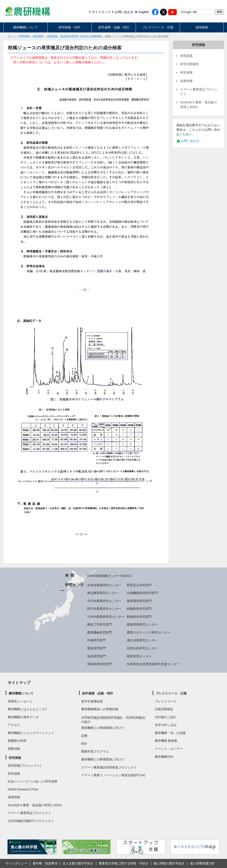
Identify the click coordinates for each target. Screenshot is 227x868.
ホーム (12, 36)
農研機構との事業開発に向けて (103, 728)
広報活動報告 (164, 709)
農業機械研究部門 (100, 632)
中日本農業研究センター (104, 601)
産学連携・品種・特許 (114, 27)
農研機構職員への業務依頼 (100, 709)
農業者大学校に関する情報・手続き (124, 863)
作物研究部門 (96, 640)
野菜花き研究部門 (139, 585)
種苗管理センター (139, 656)
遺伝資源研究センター (142, 640)
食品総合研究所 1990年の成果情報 (81, 36)
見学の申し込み (166, 725)
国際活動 (14, 749)
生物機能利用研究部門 (142, 593)
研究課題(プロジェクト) (24, 766)
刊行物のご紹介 (166, 717)
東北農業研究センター (103, 593)
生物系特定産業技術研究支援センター (153, 664)
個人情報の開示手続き (169, 863)
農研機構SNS (164, 757)
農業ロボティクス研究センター (149, 632)
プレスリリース (166, 701)
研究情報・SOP (69, 27)
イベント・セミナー (169, 749)
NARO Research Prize (23, 789)
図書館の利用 (17, 741)
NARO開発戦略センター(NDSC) (109, 576)
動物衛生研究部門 (139, 617)
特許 (84, 744)
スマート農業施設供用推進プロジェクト (109, 767)
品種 (84, 736)
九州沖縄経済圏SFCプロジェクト (31, 821)
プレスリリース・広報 (158, 27)
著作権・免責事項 (45, 863)
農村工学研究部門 (100, 624)
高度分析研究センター (142, 648)
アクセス (14, 725)
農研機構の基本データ (23, 717)
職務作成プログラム (95, 751)
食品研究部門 (96, 656)
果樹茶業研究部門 (100, 664)
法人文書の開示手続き (78, 863)
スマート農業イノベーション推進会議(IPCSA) (113, 775)
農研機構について (25, 27)
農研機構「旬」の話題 (170, 733)
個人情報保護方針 (202, 863)
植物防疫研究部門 (139, 609)
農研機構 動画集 (166, 741)
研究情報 (24, 36)
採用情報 (202, 27)
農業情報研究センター (142, 624)
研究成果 (38, 36)
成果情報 (52, 36)
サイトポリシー (16, 863)
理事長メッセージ (20, 701)
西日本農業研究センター (104, 609)
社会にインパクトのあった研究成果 (33, 781)
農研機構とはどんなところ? (27, 709)
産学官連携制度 (92, 701)
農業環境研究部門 (139, 601)
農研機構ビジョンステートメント (31, 733)
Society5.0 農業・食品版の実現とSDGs (35, 805)
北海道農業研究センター (104, 585)
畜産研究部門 (96, 648)
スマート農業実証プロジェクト (29, 813)
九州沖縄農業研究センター (106, 617)
